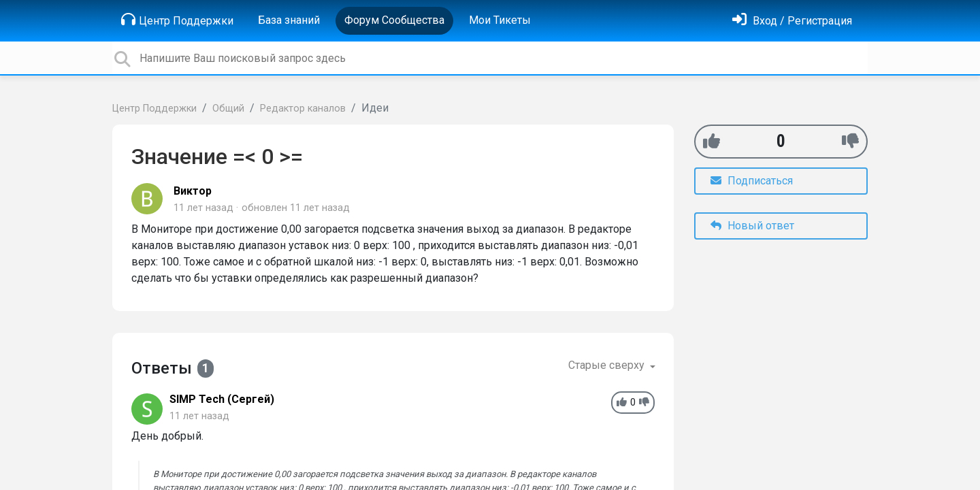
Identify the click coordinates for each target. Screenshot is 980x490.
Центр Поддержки (177, 20)
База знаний (289, 20)
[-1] (850, 141)
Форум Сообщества (394, 20)
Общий (228, 109)
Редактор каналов (303, 109)
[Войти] (792, 21)
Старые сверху (608, 365)
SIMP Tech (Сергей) (222, 399)
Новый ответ (752, 226)
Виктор (193, 191)
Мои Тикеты (500, 20)
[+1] (712, 141)
